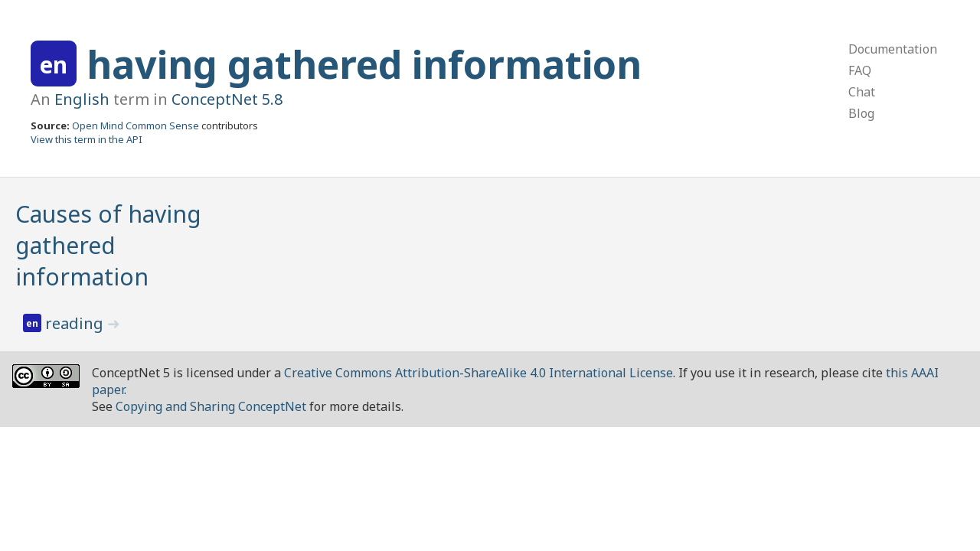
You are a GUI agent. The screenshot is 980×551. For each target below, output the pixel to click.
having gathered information (364, 64)
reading (76, 323)
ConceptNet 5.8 (227, 99)
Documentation (893, 49)
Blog (861, 113)
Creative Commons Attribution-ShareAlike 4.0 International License (479, 373)
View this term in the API (87, 139)
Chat (862, 92)
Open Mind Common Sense (136, 126)
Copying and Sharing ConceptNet (211, 406)
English (82, 99)
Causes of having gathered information (108, 245)
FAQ (860, 70)
